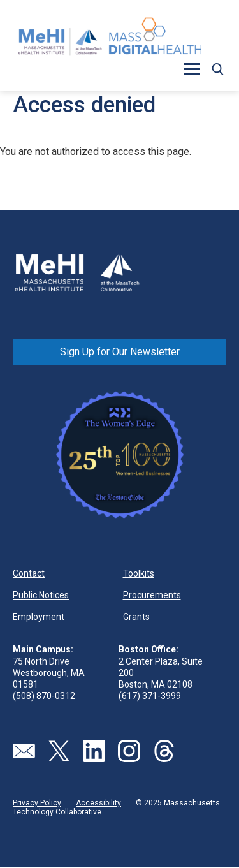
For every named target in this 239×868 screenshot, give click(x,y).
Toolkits (139, 573)
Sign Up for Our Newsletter (120, 352)
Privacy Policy (37, 803)
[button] (192, 69)
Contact (29, 573)
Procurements (152, 595)
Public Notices (41, 595)
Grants (136, 617)
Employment (39, 617)
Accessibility (98, 803)
